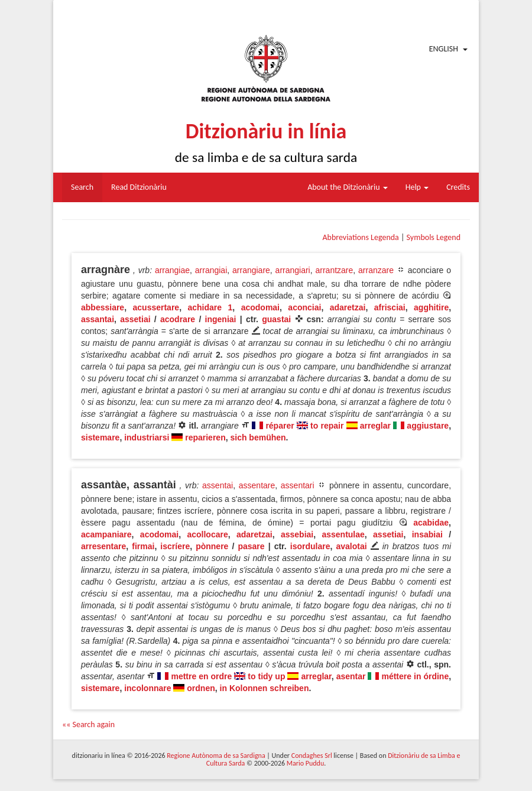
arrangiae (172, 270)
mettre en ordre (201, 676)
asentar (351, 676)
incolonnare (147, 688)
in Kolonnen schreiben (265, 688)
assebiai (297, 534)
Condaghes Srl (312, 756)
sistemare (100, 437)
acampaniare (106, 534)
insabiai (427, 534)
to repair (327, 426)
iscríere (175, 546)
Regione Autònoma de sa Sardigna (216, 756)
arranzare (376, 270)
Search (82, 187)
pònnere (212, 546)
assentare (257, 485)
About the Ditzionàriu (348, 187)
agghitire (431, 307)
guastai (276, 319)
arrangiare (251, 270)
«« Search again (88, 724)
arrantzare (334, 270)
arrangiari (293, 270)
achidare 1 (210, 307)
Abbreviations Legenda (360, 237)
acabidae (431, 523)
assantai (98, 319)
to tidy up (266, 676)
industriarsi (147, 437)
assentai (218, 485)
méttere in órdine (415, 676)
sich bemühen (258, 437)
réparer (280, 426)
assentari (298, 485)
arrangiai (211, 270)
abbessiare (103, 307)
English (444, 49)
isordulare (310, 546)
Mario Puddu (305, 763)
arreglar (375, 426)
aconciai (304, 307)
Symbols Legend (434, 237)
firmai (143, 546)
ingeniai (221, 319)
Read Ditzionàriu (139, 187)
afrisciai (390, 307)
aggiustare (428, 426)
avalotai (351, 546)
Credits (458, 187)
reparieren (205, 437)
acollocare (207, 534)
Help (417, 187)
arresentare (103, 546)
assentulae (343, 534)
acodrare (178, 319)
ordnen (201, 688)
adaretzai (348, 307)
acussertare (156, 307)
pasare (251, 546)
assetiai (135, 319)
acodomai (260, 307)
